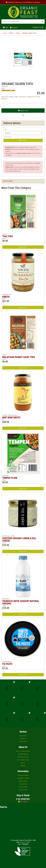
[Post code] (23, 137)
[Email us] (19, 802)
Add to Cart (23, 111)
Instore (23, 763)
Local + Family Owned (23, 751)
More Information (8, 181)
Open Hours (23, 742)
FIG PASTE (7, 664)
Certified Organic (6, 91)
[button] (23, 115)
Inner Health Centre (23, 760)
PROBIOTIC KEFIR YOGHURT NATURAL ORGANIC (21, 602)
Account (14, 27)
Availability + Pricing (23, 778)
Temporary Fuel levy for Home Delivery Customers (23, 2)
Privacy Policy (23, 784)
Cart (5, 27)
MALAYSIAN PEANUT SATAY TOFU (19, 357)
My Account (23, 736)
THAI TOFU (8, 236)
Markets (23, 766)
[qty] (23, 129)
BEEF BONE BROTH (11, 418)
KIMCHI (6, 297)
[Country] (23, 133)
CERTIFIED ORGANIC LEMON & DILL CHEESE (19, 540)
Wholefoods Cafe (23, 757)
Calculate (23, 140)
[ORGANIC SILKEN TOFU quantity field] (23, 106)
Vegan (13, 91)
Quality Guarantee (23, 775)
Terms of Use (23, 790)
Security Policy (23, 787)
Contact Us (23, 739)
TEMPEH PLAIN (10, 478)
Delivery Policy (23, 781)
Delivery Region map (24, 153)
